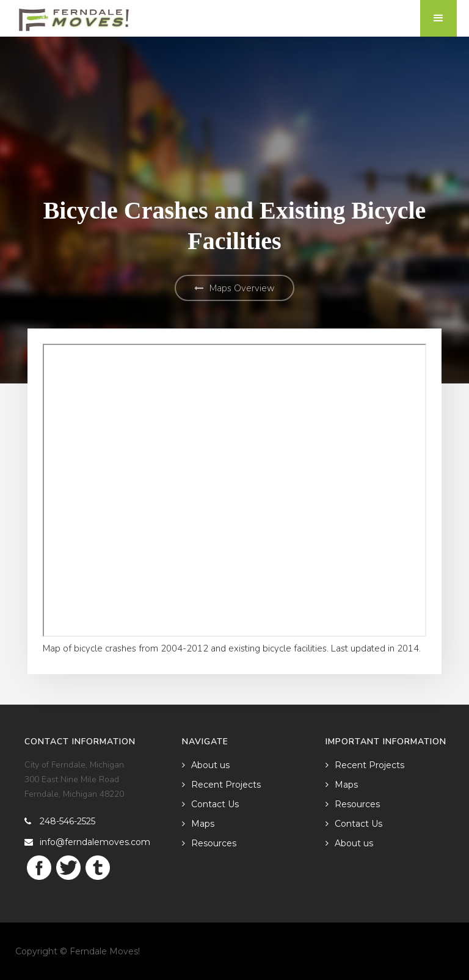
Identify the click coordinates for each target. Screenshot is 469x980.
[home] (74, 16)
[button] (438, 18)
